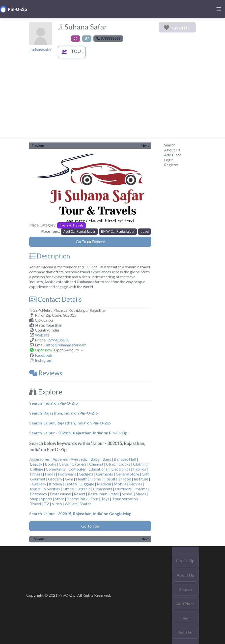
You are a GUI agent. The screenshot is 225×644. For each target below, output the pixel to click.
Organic (84, 489)
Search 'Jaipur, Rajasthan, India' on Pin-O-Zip (70, 423)
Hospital (111, 479)
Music (35, 489)
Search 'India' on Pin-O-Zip (54, 403)
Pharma (141, 489)
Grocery (55, 479)
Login (169, 160)
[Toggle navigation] (219, 9)
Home (96, 479)
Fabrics (140, 469)
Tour (94, 499)
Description (50, 256)
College (37, 469)
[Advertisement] (112, 101)
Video (57, 504)
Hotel (126, 479)
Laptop (71, 484)
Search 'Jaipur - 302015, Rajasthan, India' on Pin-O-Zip (78, 433)
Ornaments (103, 489)
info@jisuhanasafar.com (66, 345)
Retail (114, 494)
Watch (86, 504)
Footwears (67, 474)
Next (145, 145)
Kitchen (55, 484)
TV (46, 504)
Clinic (111, 464)
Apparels (60, 459)
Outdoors (123, 489)
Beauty (36, 464)
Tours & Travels (84, 51)
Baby (95, 459)
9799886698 (58, 340)
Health (82, 479)
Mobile (120, 484)
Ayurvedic (79, 459)
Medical (104, 484)
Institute (141, 479)
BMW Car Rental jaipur (118, 231)
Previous (38, 145)
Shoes (141, 494)
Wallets (71, 504)
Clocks (124, 464)
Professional (60, 494)
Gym (69, 479)
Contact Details (56, 299)
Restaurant (97, 494)
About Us (172, 150)
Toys (105, 499)
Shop (34, 499)
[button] (38, 188)
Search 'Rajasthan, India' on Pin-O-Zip (64, 413)
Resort (80, 494)
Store (60, 499)
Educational (98, 469)
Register (171, 165)
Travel (35, 504)
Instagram (44, 360)
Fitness (36, 474)
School (128, 494)
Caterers (79, 464)
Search (170, 145)
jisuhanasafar (41, 49)
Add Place (173, 155)
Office (68, 489)
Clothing (140, 464)
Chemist (96, 464)
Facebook (44, 355)
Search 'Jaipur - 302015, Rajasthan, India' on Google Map (80, 514)
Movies (136, 484)
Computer (77, 469)
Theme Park (77, 499)
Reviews (46, 373)
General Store (127, 474)
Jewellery (38, 484)
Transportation (125, 499)
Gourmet (38, 479)
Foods (50, 474)
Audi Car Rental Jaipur (79, 231)
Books (50, 464)
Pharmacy (39, 494)
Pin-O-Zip (185, 561)
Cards (64, 464)
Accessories (40, 459)
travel (144, 231)
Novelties (52, 489)
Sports (47, 499)
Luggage (87, 484)
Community (56, 469)
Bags (107, 459)
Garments (105, 474)
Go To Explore (90, 241)
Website (42, 335)
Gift (145, 474)
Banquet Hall (125, 459)
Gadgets (86, 474)
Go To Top (90, 526)
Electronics (121, 469)
